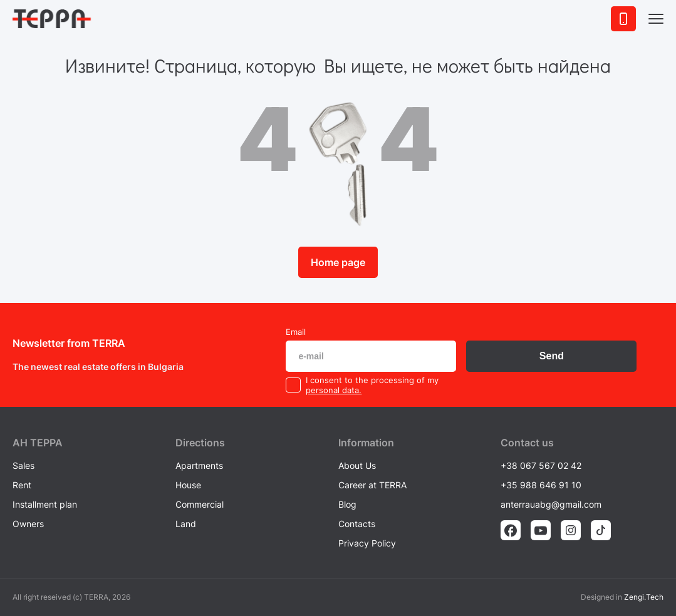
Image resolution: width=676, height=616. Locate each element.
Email (296, 332)
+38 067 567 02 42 (541, 465)
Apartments (199, 465)
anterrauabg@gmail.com (551, 504)
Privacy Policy (367, 543)
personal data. (334, 390)
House (188, 485)
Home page (338, 262)
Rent (22, 485)
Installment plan (45, 504)
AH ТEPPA (38, 443)
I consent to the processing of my (372, 380)
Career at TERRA (372, 485)
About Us (357, 465)
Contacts (357, 524)
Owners (28, 524)
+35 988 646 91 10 (541, 485)
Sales (23, 465)
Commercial (200, 504)
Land (186, 524)
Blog (347, 504)
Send (552, 356)
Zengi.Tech (644, 597)
